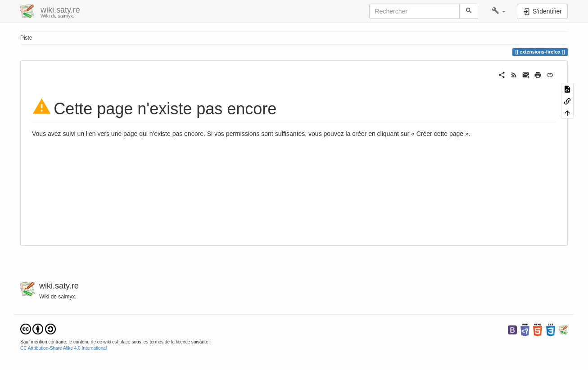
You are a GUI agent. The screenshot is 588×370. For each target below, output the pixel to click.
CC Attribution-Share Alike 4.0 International (63, 348)
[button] (499, 11)
